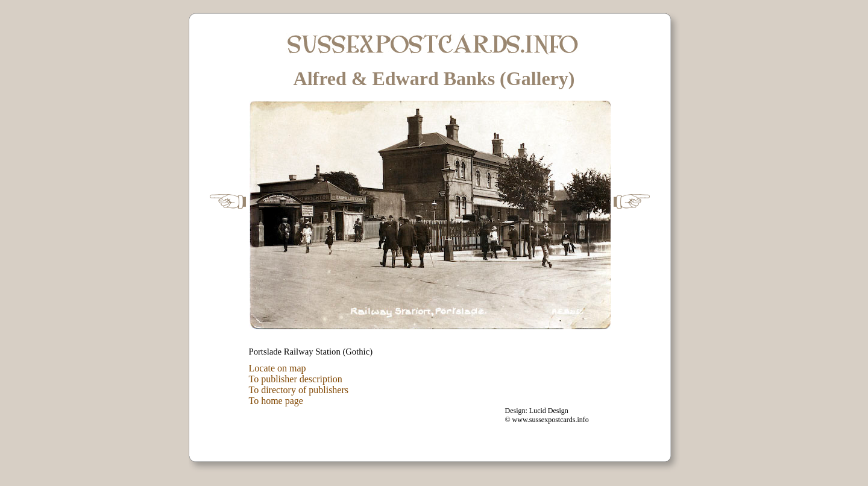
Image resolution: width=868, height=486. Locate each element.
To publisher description (296, 379)
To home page (276, 401)
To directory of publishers (299, 390)
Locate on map (278, 368)
